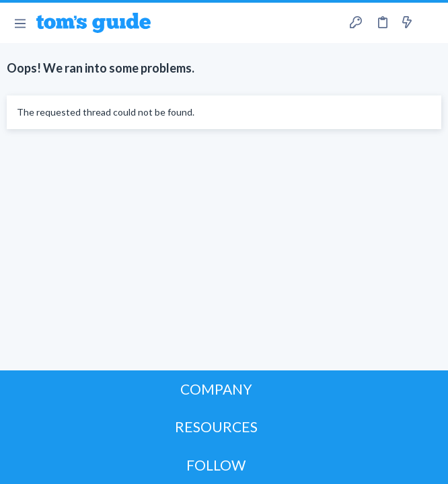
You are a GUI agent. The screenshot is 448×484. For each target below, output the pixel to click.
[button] (20, 23)
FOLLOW (216, 465)
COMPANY (216, 389)
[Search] (430, 23)
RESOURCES (216, 427)
